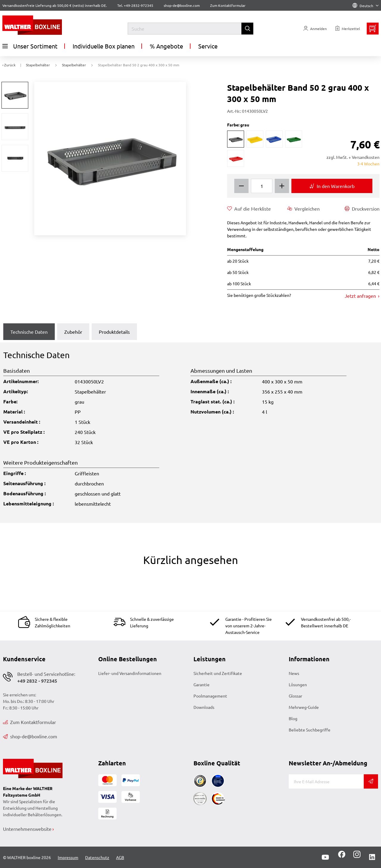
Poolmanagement (210, 696)
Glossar (295, 696)
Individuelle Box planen (104, 46)
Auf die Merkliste (249, 209)
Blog (293, 718)
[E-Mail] (326, 781)
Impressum (68, 857)
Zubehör (73, 332)
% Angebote (166, 46)
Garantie (202, 684)
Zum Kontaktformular (228, 5)
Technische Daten (29, 332)
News (294, 673)
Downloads (204, 707)
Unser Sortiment (30, 46)
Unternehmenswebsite (27, 829)
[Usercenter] (315, 29)
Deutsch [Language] (366, 6)
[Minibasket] (373, 29)
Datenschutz (97, 857)
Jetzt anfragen (361, 296)
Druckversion (362, 209)
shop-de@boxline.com (30, 736)
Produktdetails (114, 332)
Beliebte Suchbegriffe (310, 730)
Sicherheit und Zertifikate (218, 673)
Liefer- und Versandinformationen (130, 673)
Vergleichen (303, 209)
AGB (120, 857)
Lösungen (298, 684)
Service (208, 46)
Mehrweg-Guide (304, 707)
